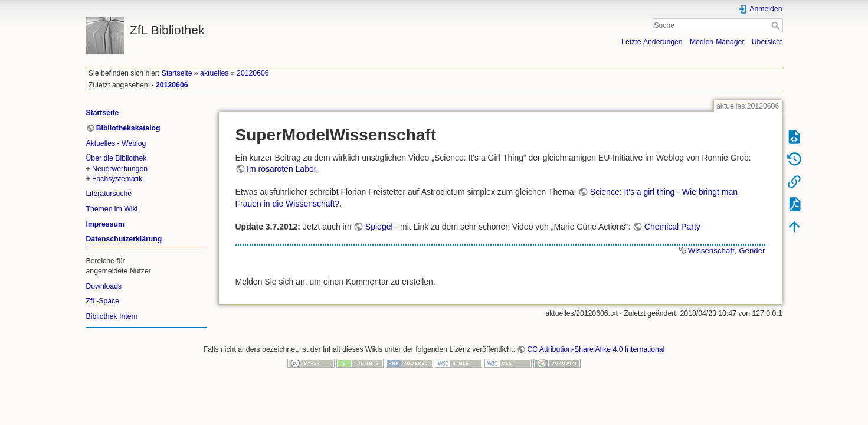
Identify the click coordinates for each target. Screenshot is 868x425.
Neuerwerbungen (120, 169)
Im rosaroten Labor (281, 169)
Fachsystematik (117, 179)
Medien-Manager (717, 42)
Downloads (104, 286)
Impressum (105, 224)
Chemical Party (672, 227)
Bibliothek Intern (112, 316)
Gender (752, 251)
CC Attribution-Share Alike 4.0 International (596, 349)
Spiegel (379, 227)
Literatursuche (109, 194)
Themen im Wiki (112, 209)
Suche (777, 25)
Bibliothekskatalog (128, 128)
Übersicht (767, 42)
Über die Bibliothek (117, 158)
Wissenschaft (711, 251)
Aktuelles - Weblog (116, 143)
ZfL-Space (103, 301)
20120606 (253, 73)
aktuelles (214, 73)
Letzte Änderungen (652, 42)
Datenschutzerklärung (124, 239)
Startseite (177, 73)
